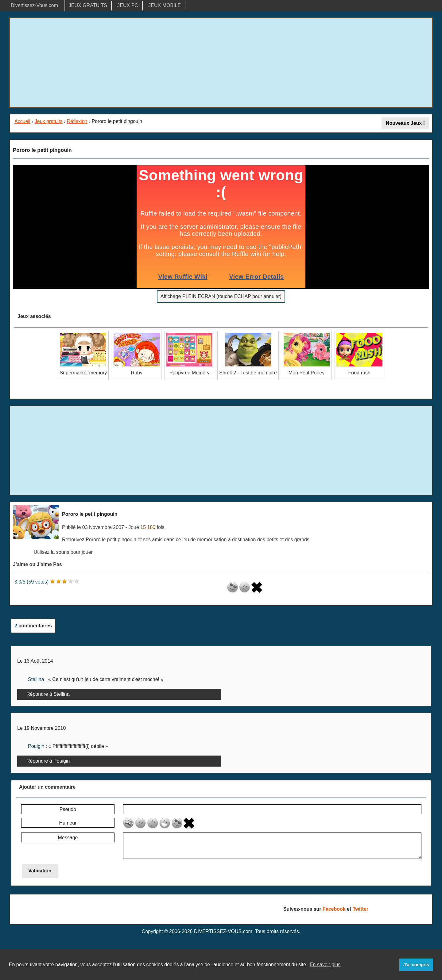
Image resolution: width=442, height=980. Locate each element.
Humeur (68, 823)
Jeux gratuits (49, 121)
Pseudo (68, 809)
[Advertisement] (221, 63)
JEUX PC (128, 5)
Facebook (334, 909)
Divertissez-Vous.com (34, 5)
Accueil (22, 121)
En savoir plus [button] (325, 965)
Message (68, 838)
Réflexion (77, 121)
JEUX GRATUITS (88, 5)
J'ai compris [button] (416, 965)
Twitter (361, 909)
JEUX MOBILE (165, 5)
